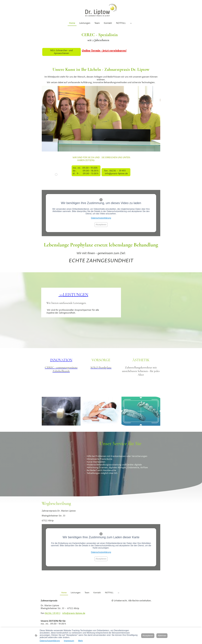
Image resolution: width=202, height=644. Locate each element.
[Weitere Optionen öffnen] (131, 23)
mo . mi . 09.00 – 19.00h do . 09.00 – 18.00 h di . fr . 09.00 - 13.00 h (86, 171)
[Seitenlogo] (101, 10)
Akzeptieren (101, 225)
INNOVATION (61, 360)
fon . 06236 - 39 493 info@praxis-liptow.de (116, 172)
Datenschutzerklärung (101, 218)
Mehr (81, 641)
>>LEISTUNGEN (73, 295)
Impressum (69, 641)
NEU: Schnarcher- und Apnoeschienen (61, 52)
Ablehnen (162, 636)
